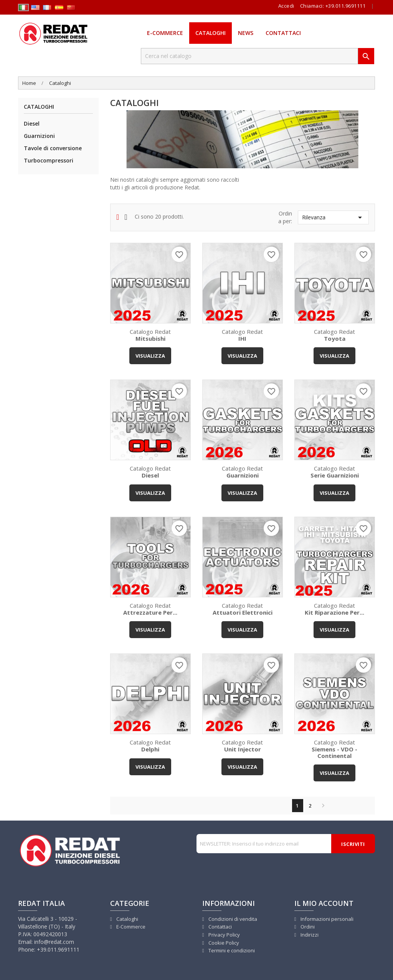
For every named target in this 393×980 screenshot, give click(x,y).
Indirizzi (309, 935)
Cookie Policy (223, 943)
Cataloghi (211, 33)
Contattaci (283, 33)
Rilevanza (333, 217)
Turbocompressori (49, 160)
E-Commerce (165, 33)
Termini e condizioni (231, 950)
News (246, 33)
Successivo (321, 806)
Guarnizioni (39, 136)
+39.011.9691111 (346, 6)
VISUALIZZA (150, 356)
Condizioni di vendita (232, 919)
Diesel (32, 124)
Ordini (307, 927)
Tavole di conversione (53, 148)
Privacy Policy (224, 935)
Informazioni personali (326, 919)
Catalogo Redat (150, 335)
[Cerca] (249, 56)
